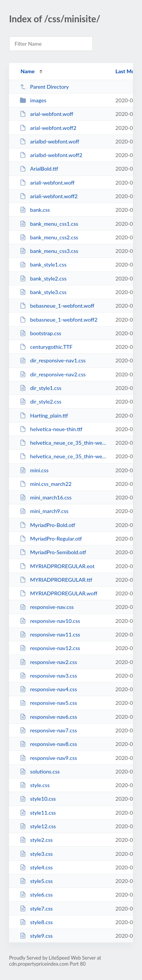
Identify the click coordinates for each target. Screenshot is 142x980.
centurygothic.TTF (46, 347)
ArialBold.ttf (39, 169)
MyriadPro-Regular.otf (51, 539)
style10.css (38, 799)
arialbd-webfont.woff (49, 141)
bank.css (35, 210)
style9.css (36, 936)
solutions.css (40, 771)
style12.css (38, 826)
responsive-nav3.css (48, 676)
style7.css (36, 908)
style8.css (36, 922)
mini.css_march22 (46, 484)
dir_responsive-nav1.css (53, 360)
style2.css (36, 840)
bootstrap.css (41, 333)
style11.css (38, 813)
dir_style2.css (41, 401)
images (33, 100)
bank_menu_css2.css (49, 237)
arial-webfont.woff (46, 114)
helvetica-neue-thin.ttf (51, 429)
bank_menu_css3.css (49, 251)
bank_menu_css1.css (49, 224)
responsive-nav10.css (50, 621)
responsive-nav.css (47, 607)
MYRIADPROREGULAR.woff (59, 593)
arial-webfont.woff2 (48, 128)
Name (27, 71)
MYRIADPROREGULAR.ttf (56, 580)
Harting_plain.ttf (44, 415)
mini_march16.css (46, 497)
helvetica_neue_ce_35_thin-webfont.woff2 (64, 456)
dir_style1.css (41, 388)
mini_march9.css (44, 511)
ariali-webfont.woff (47, 183)
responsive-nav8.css (48, 744)
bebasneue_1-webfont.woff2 (59, 320)
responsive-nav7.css (48, 730)
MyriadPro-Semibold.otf (53, 552)
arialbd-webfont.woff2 (51, 155)
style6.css (36, 894)
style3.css (36, 854)
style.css (35, 785)
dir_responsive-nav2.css (53, 374)
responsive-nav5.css (48, 703)
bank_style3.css (43, 292)
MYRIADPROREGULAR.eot (57, 566)
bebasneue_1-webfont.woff (57, 306)
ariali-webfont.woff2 (49, 196)
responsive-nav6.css (48, 717)
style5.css (36, 881)
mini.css (34, 470)
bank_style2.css (43, 278)
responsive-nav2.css (48, 662)
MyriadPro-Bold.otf (47, 525)
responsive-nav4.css (48, 689)
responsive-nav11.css (50, 634)
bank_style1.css (43, 264)
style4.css (36, 867)
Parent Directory (44, 87)
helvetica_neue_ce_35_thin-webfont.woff (64, 443)
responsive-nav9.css (48, 758)
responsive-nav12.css (50, 648)
